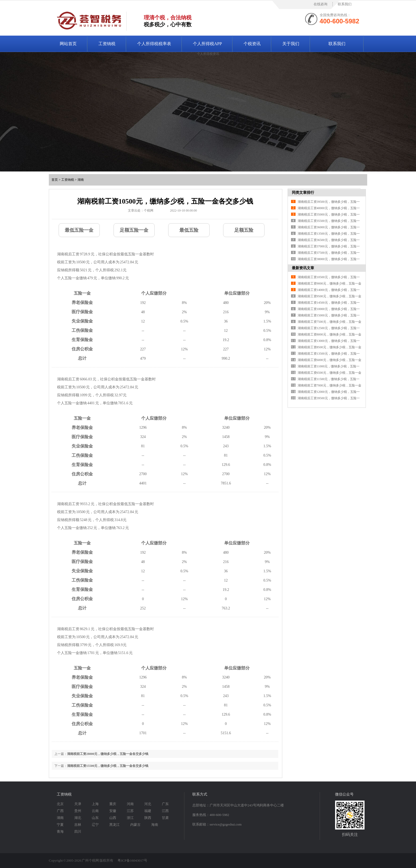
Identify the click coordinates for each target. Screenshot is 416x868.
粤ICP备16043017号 (132, 860)
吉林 (78, 825)
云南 (95, 811)
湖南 (81, 180)
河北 (148, 804)
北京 (60, 804)
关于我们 (291, 44)
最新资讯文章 (303, 268)
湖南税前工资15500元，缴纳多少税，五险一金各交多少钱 (108, 766)
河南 (130, 804)
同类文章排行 (303, 193)
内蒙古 (135, 825)
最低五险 (189, 230)
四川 (78, 832)
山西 (113, 818)
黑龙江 (114, 825)
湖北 (78, 818)
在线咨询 (320, 4)
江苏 (130, 811)
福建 (148, 811)
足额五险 (244, 230)
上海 (95, 804)
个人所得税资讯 (208, 54)
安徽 (113, 811)
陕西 (148, 818)
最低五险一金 (79, 230)
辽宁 (95, 825)
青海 (60, 832)
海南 (155, 825)
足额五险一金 (134, 230)
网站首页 (68, 44)
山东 (95, 818)
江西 (165, 811)
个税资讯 (252, 44)
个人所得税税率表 (154, 44)
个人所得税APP (207, 44)
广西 (60, 811)
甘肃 (165, 818)
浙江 (130, 818)
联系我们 (345, 4)
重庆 (113, 804)
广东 (165, 804)
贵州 (78, 811)
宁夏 (60, 825)
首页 (55, 180)
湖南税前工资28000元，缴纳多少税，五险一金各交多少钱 (108, 754)
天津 (78, 804)
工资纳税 (107, 44)
